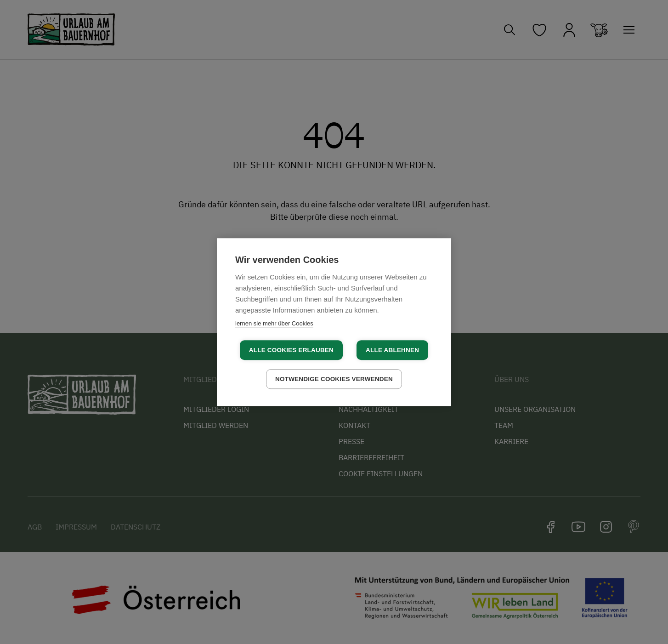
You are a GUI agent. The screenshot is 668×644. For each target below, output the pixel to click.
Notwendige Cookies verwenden (334, 379)
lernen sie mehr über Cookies (274, 323)
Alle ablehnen (392, 350)
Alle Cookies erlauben (291, 350)
